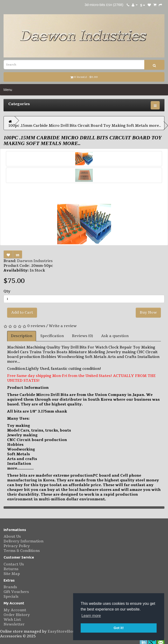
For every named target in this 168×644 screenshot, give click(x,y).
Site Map (12, 574)
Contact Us (14, 564)
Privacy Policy (17, 546)
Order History (17, 615)
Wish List (12, 620)
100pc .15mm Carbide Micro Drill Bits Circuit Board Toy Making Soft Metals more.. (85, 126)
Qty (7, 291)
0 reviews (36, 326)
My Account (15, 610)
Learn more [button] (91, 616)
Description (22, 336)
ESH (109, 5)
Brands (10, 587)
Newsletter (14, 624)
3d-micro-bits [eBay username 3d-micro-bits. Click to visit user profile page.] (95, 5)
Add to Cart (22, 312)
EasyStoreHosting (65, 631)
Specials (11, 597)
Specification (52, 336)
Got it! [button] (119, 628)
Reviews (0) (82, 336)
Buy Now (148, 312)
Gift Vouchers (16, 592)
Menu (8, 90)
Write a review (63, 326)
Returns (11, 569)
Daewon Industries (35, 261)
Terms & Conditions (22, 551)
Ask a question (115, 336)
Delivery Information (23, 541)
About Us (12, 536)
